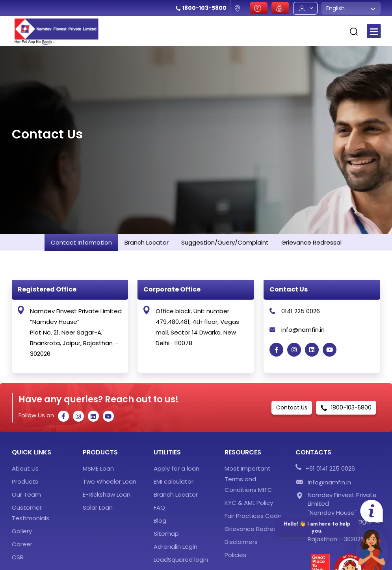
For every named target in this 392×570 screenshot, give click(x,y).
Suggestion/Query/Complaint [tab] (225, 242)
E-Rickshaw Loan (107, 494)
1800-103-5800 (204, 8)
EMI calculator (174, 481)
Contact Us (292, 407)
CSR (18, 557)
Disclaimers (241, 542)
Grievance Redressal (255, 529)
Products (25, 481)
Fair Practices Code (253, 516)
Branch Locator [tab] (147, 242)
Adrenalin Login (176, 547)
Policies (235, 555)
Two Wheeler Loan (110, 481)
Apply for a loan (176, 468)
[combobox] (351, 8)
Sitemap (166, 534)
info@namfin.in (303, 330)
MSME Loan (98, 468)
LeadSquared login (181, 560)
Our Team (26, 494)
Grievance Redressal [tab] (311, 242)
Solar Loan (98, 507)
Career (22, 544)
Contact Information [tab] (81, 242)
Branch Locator (176, 494)
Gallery (22, 531)
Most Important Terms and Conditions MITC (248, 479)
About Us (25, 468)
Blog (160, 520)
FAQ (159, 507)
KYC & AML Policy (249, 503)
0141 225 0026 (301, 311)
